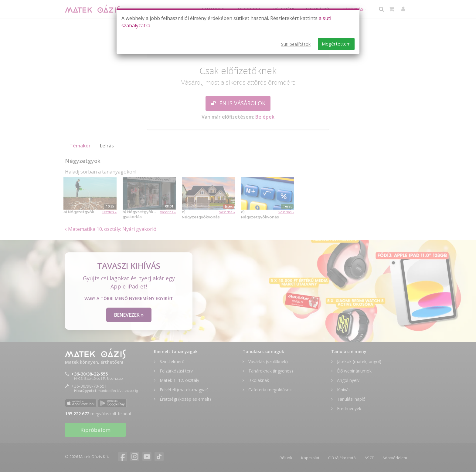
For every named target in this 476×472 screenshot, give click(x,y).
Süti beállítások (296, 44)
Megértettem (336, 44)
